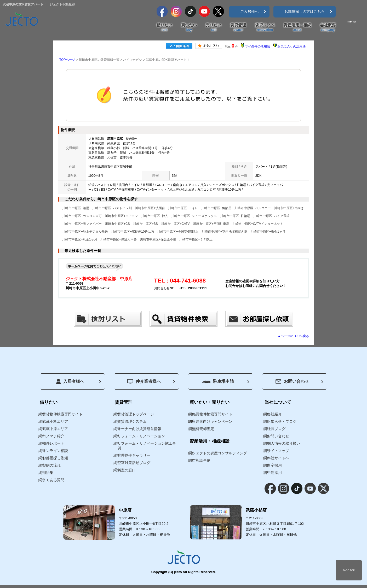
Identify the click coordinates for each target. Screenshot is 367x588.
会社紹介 (274, 414)
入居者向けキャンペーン (212, 421)
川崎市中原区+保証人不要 (119, 239)
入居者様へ (70, 381)
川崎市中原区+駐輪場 (235, 216)
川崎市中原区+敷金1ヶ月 (268, 232)
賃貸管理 (238, 27)
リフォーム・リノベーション (141, 436)
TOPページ (67, 60)
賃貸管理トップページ (136, 414)
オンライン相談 (55, 451)
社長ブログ (276, 429)
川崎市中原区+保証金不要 (158, 239)
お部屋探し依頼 (55, 458)
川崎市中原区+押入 (155, 216)
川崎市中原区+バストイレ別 (112, 208)
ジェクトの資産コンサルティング (220, 453)
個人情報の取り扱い (284, 443)
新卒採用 (274, 465)
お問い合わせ (292, 381)
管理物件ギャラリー (134, 455)
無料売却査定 (203, 429)
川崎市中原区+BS (145, 224)
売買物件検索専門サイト (212, 414)
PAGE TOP (349, 570)
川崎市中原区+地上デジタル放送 (85, 232)
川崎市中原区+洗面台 (150, 208)
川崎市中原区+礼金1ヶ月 (80, 239)
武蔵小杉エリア (55, 421)
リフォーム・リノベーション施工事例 (147, 446)
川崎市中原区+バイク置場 (271, 216)
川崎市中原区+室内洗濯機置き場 (224, 232)
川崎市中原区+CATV (175, 224)
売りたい (214, 27)
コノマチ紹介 (53, 436)
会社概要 (328, 27)
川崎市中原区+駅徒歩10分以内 (133, 232)
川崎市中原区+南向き (289, 208)
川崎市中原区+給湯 (76, 208)
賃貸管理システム (132, 421)
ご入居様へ (249, 11)
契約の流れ (51, 465)
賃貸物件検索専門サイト (62, 414)
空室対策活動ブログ (134, 463)
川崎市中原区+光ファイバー (82, 224)
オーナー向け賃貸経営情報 (139, 429)
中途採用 (274, 473)
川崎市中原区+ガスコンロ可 (82, 216)
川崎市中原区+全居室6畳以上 (178, 232)
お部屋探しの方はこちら (305, 11)
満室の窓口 (127, 470)
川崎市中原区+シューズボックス (194, 216)
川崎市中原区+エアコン (121, 216)
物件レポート (53, 443)
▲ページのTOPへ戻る (293, 336)
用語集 (48, 473)
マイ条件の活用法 (257, 46)
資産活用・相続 (297, 27)
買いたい (189, 27)
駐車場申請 (218, 381)
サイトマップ (278, 451)
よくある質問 (53, 480)
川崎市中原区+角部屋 (216, 208)
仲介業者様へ (144, 382)
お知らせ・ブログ (282, 421)
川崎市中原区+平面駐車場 (211, 224)
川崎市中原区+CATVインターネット (258, 224)
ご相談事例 (201, 460)
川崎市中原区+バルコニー (253, 208)
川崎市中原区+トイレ (183, 208)
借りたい (164, 27)
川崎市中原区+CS (117, 224)
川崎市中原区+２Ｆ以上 (196, 239)
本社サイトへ (278, 458)
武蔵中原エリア (55, 429)
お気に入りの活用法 (291, 46)
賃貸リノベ (265, 27)
